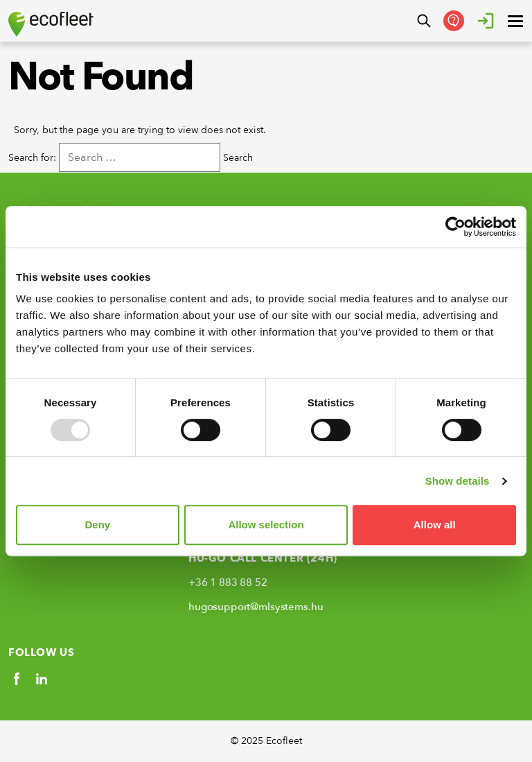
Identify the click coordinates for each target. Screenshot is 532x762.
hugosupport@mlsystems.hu (256, 607)
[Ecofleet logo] (51, 24)
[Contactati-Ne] (454, 21)
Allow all (435, 525)
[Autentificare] (486, 21)
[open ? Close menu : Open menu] (515, 21)
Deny (97, 525)
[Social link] (17, 679)
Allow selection (266, 525)
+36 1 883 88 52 (228, 582)
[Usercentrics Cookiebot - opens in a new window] (455, 227)
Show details (458, 481)
